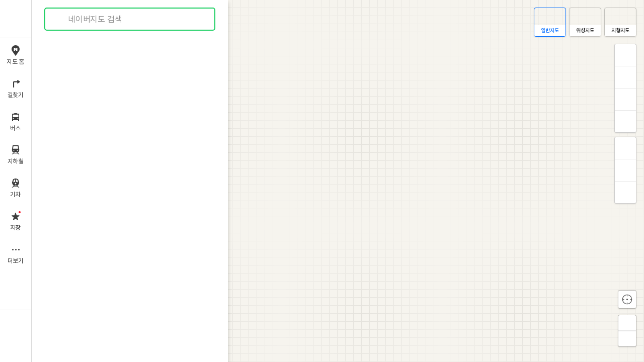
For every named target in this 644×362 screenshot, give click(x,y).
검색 (59, 19)
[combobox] (130, 19)
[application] (338, 181)
